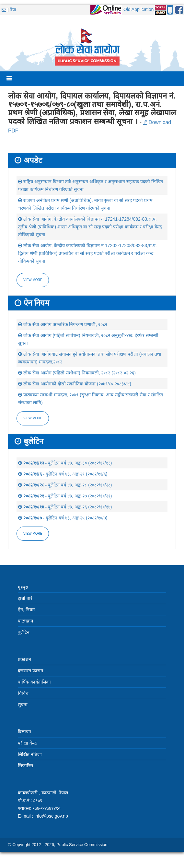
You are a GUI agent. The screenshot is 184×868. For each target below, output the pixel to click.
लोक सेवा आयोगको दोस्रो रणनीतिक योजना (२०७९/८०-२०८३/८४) (75, 384)
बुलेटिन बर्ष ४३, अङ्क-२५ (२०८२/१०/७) (63, 518)
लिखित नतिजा (30, 754)
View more (33, 280)
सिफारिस (25, 766)
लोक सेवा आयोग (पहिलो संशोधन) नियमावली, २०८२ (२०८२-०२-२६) (77, 373)
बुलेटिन (24, 632)
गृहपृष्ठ (23, 587)
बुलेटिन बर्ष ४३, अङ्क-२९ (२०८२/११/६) (63, 474)
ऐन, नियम (26, 610)
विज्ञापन (24, 732)
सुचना (23, 705)
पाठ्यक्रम (25, 621)
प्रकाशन (24, 659)
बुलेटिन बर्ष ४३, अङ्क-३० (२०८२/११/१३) (65, 463)
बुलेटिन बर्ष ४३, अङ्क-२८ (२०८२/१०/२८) (65, 485)
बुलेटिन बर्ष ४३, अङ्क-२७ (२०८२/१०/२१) (65, 496)
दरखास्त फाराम (30, 671)
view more (33, 418)
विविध (23, 693)
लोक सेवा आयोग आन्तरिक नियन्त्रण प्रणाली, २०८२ (63, 324)
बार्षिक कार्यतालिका (34, 682)
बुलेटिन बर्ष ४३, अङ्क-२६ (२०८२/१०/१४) (65, 507)
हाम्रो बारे (25, 598)
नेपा (13, 10)
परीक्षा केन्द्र (27, 743)
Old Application (138, 9)
